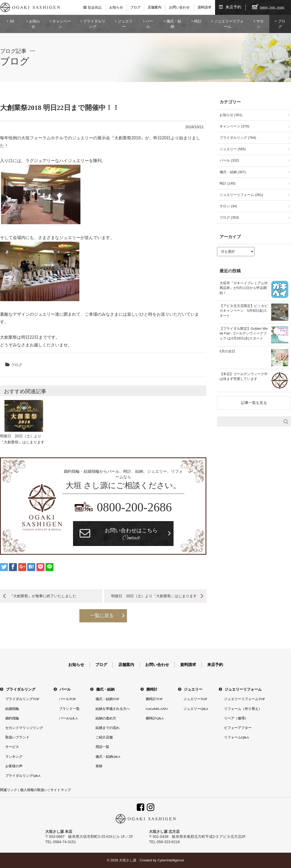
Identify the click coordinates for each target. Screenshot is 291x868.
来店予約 (233, 7)
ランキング (14, 757)
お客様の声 (14, 766)
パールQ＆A (68, 718)
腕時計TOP (154, 699)
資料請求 (204, 7)
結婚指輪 (12, 709)
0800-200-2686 (134, 507)
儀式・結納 (174, 24)
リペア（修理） (236, 718)
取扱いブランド (17, 737)
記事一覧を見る (254, 403)
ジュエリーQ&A (196, 709)
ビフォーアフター (238, 728)
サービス (12, 747)
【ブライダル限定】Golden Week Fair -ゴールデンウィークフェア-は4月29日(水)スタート (244, 333)
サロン (260, 24)
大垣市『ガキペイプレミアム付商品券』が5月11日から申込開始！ (244, 288)
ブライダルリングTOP (22, 699)
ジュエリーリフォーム (229, 24)
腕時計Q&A (155, 718)
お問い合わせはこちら (131, 535)
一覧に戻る (102, 616)
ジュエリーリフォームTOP (244, 699)
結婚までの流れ (108, 728)
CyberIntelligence (171, 860)
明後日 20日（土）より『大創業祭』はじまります (154, 596)
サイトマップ (61, 790)
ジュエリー (125, 24)
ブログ (135, 7)
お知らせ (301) (231, 115)
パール (149, 24)
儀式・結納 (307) (233, 172)
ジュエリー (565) (233, 149)
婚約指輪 (12, 718)
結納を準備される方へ (113, 709)
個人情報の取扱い (34, 790)
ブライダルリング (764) (238, 138)
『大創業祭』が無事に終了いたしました (43, 596)
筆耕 (99, 766)
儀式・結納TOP (107, 699)
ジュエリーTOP (195, 699)
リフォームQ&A (237, 737)
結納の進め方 (106, 718)
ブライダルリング (94, 24)
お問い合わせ (179, 7)
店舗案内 (154, 7)
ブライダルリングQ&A (23, 776)
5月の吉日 (227, 351)
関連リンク (9, 790)
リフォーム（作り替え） (243, 709)
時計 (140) (228, 183)
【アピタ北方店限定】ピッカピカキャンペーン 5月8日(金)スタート (244, 311)
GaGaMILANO (157, 709)
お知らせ (116, 7)
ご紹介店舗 (104, 737)
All (12, 21)
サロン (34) (228, 206)
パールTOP (67, 699)
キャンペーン (62, 24)
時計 (198, 21)
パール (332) (229, 160)
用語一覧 (102, 747)
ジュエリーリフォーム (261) (241, 195)
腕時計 (152, 689)
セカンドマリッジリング (24, 728)
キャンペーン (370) (234, 126)
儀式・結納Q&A (108, 757)
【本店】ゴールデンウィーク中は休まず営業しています (244, 376)
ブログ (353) (229, 217)
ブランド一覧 (69, 709)
